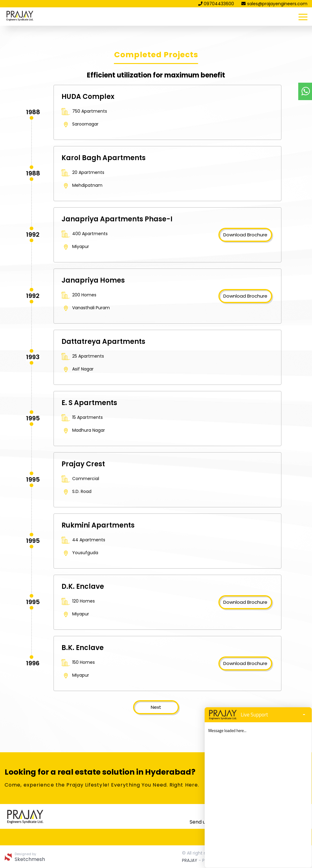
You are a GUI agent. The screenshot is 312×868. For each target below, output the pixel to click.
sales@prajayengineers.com (274, 4)
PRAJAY (190, 860)
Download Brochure (245, 235)
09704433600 (216, 4)
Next (156, 707)
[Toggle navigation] (303, 17)
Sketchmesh (30, 859)
